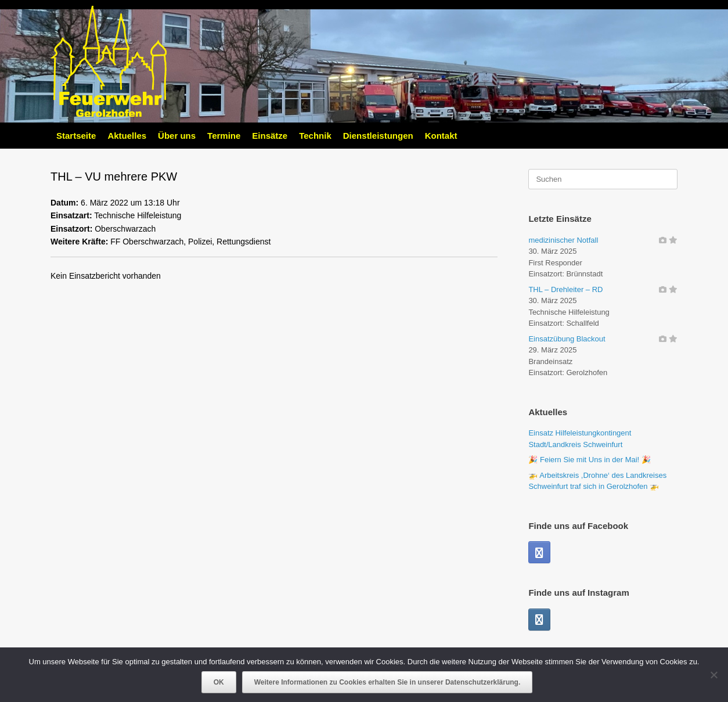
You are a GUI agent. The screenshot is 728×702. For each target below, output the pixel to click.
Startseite (76, 136)
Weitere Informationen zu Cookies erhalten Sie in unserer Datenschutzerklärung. (388, 682)
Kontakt (441, 136)
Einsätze (270, 136)
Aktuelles (127, 136)
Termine (224, 136)
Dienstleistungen (378, 136)
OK (219, 682)
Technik (315, 136)
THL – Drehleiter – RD (565, 289)
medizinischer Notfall (563, 240)
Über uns (177, 136)
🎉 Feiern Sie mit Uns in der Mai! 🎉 (589, 460)
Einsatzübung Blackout (567, 339)
